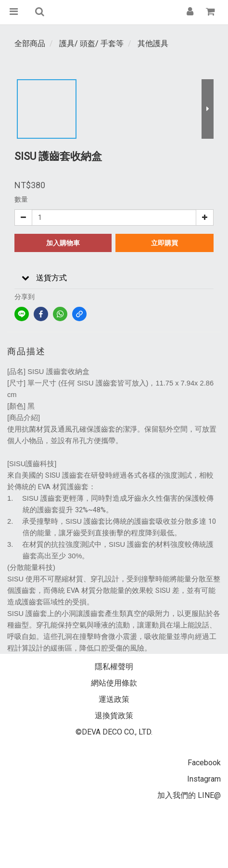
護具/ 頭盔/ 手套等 (91, 43)
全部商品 (30, 43)
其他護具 (153, 43)
